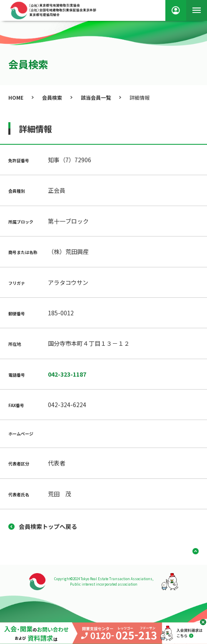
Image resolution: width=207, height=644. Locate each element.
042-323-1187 (67, 374)
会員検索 (52, 97)
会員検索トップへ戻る (48, 526)
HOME (16, 97)
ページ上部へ (192, 551)
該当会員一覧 (96, 97)
